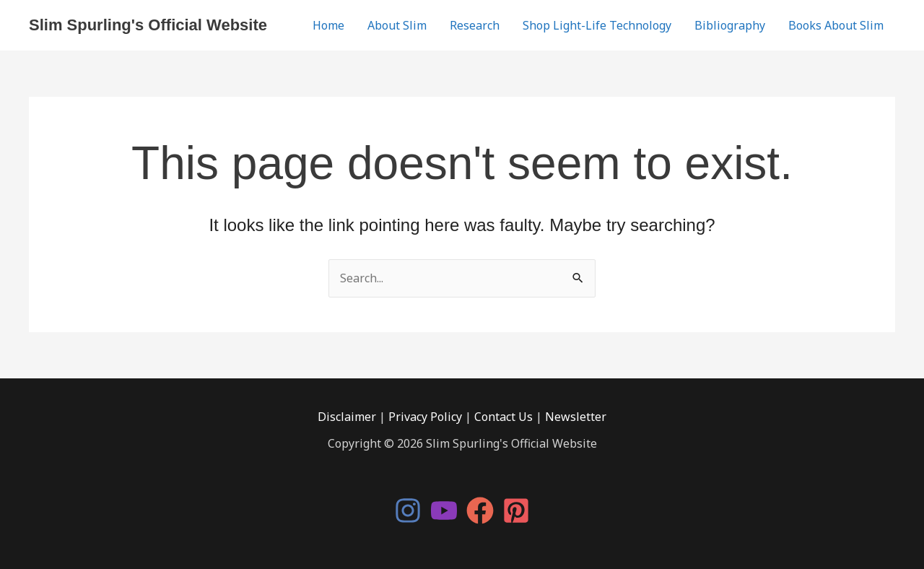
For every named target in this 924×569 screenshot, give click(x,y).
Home (328, 25)
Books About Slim (836, 25)
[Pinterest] (516, 511)
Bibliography (730, 25)
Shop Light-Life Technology (597, 25)
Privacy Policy (425, 417)
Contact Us (504, 417)
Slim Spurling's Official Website (148, 25)
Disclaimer (347, 417)
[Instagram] (408, 511)
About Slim (397, 25)
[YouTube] (444, 511)
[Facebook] (480, 511)
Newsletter (576, 417)
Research (475, 25)
